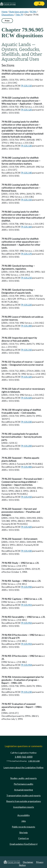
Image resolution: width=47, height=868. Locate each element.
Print (7, 21)
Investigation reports (24, 807)
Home (5, 12)
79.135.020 (26, 398)
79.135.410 (26, 497)
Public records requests (23, 827)
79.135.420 (26, 527)
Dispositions (8, 15)
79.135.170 (26, 254)
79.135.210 (26, 278)
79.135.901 (26, 605)
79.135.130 (26, 146)
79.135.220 (26, 305)
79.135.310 (26, 350)
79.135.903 (26, 644)
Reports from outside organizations (24, 801)
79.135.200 (26, 446)
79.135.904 (26, 665)
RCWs (33, 12)
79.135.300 (26, 326)
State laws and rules (19, 12)
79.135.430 (26, 551)
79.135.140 (26, 173)
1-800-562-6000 (24, 757)
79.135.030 (26, 422)
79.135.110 (26, 86)
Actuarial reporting (23, 790)
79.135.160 (26, 227)
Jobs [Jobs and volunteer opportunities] (24, 821)
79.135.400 (26, 467)
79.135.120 (26, 110)
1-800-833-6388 (34, 761)
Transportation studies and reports (23, 795)
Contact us (23, 838)
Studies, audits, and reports (23, 778)
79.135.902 (26, 623)
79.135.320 (26, 377)
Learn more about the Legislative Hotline (23, 767)
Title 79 (19, 15)
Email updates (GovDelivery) (24, 844)
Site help (23, 832)
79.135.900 (26, 587)
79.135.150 (26, 200)
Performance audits (23, 784)
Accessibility (24, 815)
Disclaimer (28, 862)
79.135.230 (26, 692)
